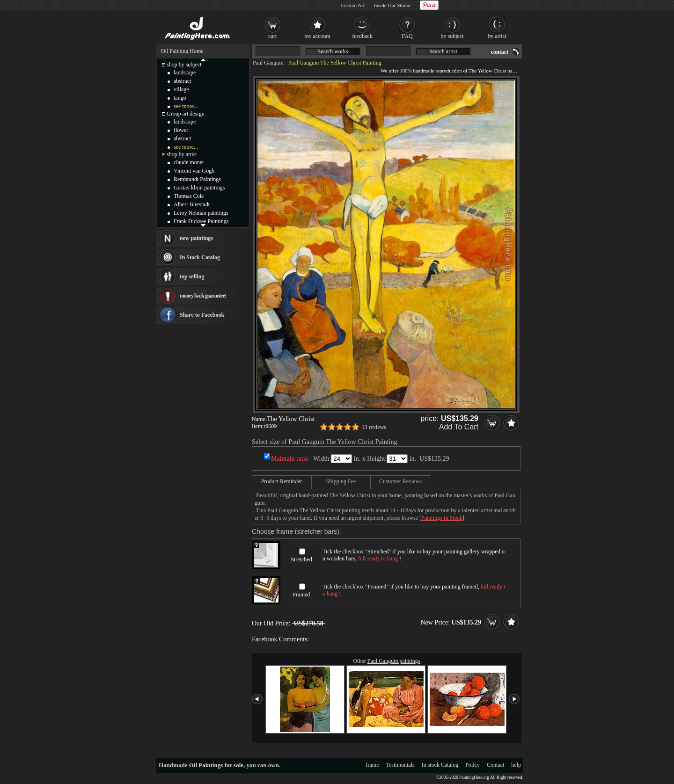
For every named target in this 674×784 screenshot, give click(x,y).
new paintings (196, 238)
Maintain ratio (290, 459)
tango (180, 98)
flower (181, 130)
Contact (495, 765)
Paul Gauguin (268, 63)
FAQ (407, 36)
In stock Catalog (440, 765)
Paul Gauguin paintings (394, 661)
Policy (473, 765)
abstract (182, 81)
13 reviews (374, 427)
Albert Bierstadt (192, 204)
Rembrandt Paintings (197, 179)
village (181, 89)
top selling (192, 276)
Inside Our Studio (392, 5)
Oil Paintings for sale (216, 765)
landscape (185, 73)
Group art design (186, 114)
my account (317, 36)
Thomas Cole (189, 196)
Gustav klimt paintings (199, 188)
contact (500, 52)
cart (272, 36)
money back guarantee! (203, 296)
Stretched (301, 559)
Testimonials (400, 765)
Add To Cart (459, 427)
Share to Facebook (202, 315)
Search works (333, 51)
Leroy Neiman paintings (201, 213)
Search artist (443, 51)
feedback (362, 36)
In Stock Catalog (200, 257)
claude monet (189, 162)
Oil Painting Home (182, 51)
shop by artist (182, 154)
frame (373, 765)
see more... (186, 106)
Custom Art (353, 5)
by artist (497, 36)
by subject (452, 36)
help (516, 765)
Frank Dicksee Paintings (201, 221)
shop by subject (184, 65)
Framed (302, 595)
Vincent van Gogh (194, 171)
